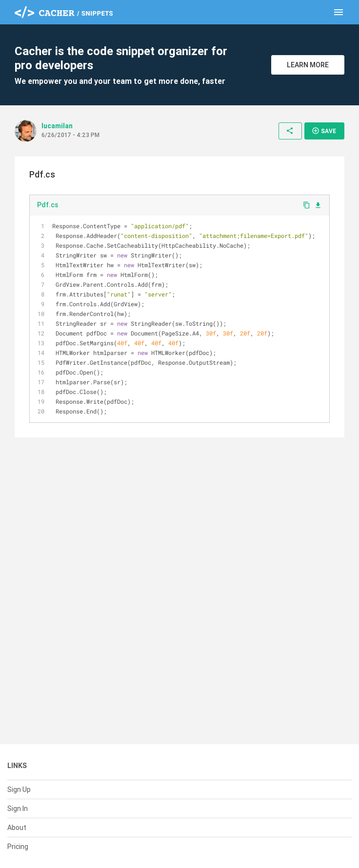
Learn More (308, 65)
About (17, 828)
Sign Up (19, 789)
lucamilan (57, 126)
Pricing (18, 847)
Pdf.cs (48, 205)
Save (324, 131)
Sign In (18, 809)
